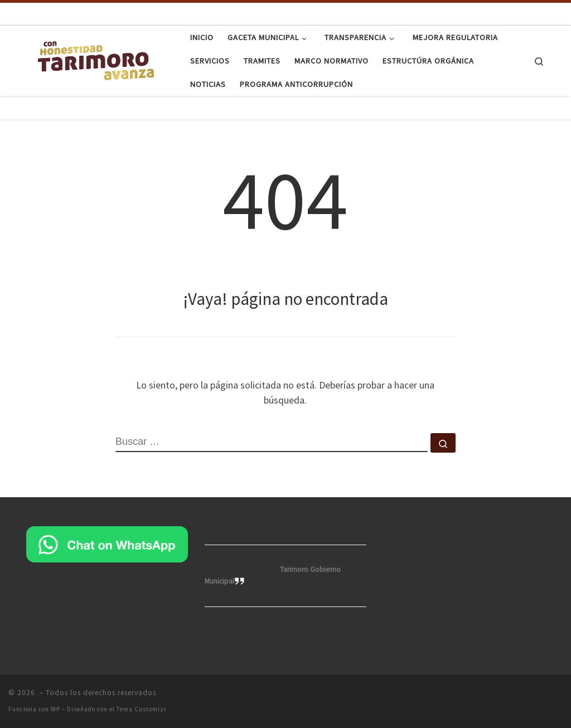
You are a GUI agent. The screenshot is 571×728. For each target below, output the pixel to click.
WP (55, 709)
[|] (96, 59)
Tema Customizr (142, 709)
